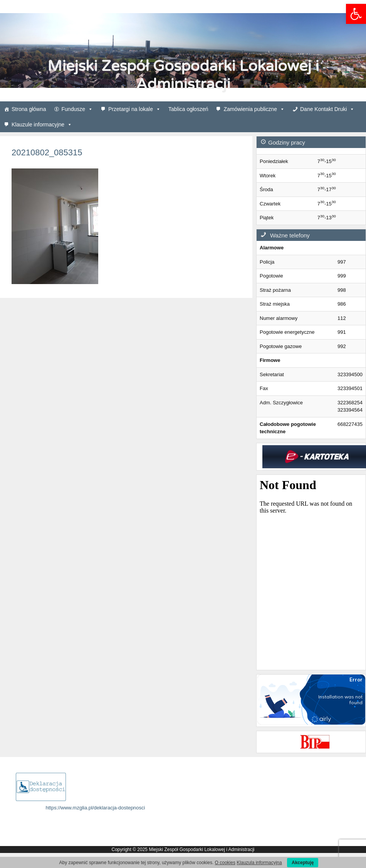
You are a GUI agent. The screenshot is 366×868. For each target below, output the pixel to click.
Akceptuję (303, 863)
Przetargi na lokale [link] (134, 109)
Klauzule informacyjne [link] (42, 124)
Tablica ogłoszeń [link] (188, 109)
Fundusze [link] (77, 109)
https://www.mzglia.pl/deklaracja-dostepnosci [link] (96, 808)
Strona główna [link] (29, 109)
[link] (356, 14)
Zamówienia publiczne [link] (254, 109)
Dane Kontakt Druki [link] (327, 109)
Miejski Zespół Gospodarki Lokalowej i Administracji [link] (183, 75)
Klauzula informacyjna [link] (259, 863)
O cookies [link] (225, 863)
